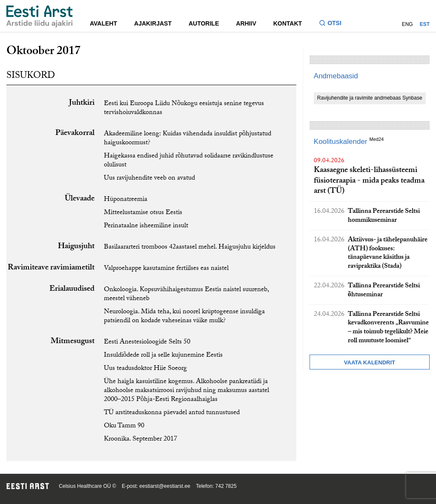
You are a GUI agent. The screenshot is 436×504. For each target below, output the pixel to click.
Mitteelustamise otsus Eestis (143, 213)
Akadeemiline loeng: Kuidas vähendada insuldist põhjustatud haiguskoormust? (188, 139)
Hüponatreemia (126, 200)
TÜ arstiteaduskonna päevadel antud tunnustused (172, 413)
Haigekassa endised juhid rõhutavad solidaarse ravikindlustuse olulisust (189, 161)
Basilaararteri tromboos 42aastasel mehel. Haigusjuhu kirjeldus (190, 248)
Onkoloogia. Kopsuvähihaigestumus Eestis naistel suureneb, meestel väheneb (186, 295)
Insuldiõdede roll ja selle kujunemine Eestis (163, 356)
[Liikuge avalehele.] (40, 16)
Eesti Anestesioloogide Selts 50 (147, 342)
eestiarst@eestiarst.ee (165, 486)
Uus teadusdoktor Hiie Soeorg (145, 369)
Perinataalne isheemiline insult (146, 226)
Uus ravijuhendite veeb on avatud (149, 179)
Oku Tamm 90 (124, 426)
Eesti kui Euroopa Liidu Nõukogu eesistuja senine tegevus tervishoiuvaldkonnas (184, 109)
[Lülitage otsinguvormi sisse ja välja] (334, 24)
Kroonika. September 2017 (141, 440)
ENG (407, 24)
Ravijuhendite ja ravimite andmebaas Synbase (370, 98)
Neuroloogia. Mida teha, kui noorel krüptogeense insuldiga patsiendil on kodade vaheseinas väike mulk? (184, 317)
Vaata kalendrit (370, 362)
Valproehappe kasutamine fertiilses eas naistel (166, 269)
